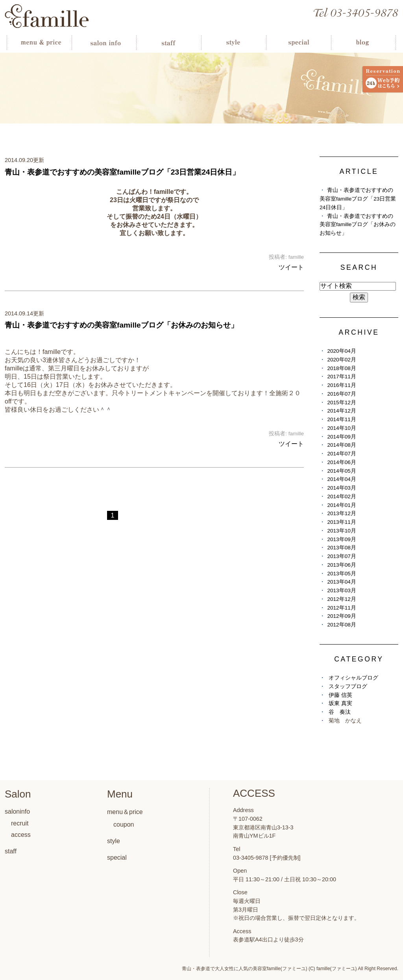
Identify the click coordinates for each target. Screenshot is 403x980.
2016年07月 (341, 394)
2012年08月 (341, 625)
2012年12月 (341, 599)
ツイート (291, 267)
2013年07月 (341, 556)
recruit (20, 823)
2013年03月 (341, 590)
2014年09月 (341, 437)
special (117, 857)
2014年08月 (341, 445)
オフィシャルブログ (353, 678)
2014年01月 (341, 505)
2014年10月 (341, 428)
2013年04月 (341, 582)
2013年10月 (341, 531)
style (114, 841)
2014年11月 (341, 419)
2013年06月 (341, 565)
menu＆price (125, 812)
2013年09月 (341, 539)
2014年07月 (341, 454)
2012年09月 (341, 616)
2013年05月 (341, 574)
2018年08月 (341, 368)
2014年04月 (341, 479)
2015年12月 (341, 402)
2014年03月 (341, 488)
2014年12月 (341, 411)
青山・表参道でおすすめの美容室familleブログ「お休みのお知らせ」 (121, 325)
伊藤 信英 (340, 695)
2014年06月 (341, 462)
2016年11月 (341, 385)
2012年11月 (341, 608)
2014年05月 (341, 471)
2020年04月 (341, 351)
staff (11, 851)
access (21, 835)
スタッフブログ (348, 686)
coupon (124, 824)
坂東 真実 (340, 703)
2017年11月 (341, 377)
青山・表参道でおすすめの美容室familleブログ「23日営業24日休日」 (122, 172)
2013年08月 (341, 548)
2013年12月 (341, 513)
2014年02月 (341, 496)
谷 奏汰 (340, 712)
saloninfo (17, 811)
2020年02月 (341, 360)
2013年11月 (341, 522)
